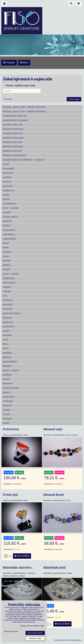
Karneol (7, 252)
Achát (6, 164)
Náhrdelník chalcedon (17, 568)
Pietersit (8, 353)
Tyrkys (6, 410)
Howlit (7, 226)
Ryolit (6, 379)
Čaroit (6, 199)
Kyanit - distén (11, 274)
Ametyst (7, 177)
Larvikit (7, 291)
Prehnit (7, 357)
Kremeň (7, 261)
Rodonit (7, 366)
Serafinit (8, 384)
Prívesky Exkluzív (12, 142)
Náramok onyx (53, 429)
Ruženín (7, 375)
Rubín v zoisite (11, 370)
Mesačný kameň (11, 313)
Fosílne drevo (10, 217)
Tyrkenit (7, 406)
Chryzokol (9, 234)
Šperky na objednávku (15, 155)
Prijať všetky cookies (35, 633)
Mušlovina (8, 327)
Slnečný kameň (11, 388)
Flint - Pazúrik (11, 208)
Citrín (6, 195)
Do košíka (22, 556)
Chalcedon (9, 230)
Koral (6, 256)
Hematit (7, 221)
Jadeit (6, 243)
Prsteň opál (10, 495)
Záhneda (7, 419)
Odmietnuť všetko (35, 638)
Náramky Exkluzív (13, 125)
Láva (5, 296)
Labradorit (9, 278)
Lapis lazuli (9, 283)
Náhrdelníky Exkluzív (15, 116)
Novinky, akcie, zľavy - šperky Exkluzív (24, 107)
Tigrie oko (8, 397)
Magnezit (8, 305)
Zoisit (6, 423)
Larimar (7, 287)
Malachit (8, 309)
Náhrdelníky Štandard (15, 120)
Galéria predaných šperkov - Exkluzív (24, 160)
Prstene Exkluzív (12, 151)
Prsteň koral (11, 429)
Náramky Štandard (13, 129)
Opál (5, 344)
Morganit (8, 322)
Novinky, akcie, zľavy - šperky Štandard (24, 112)
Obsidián (7, 335)
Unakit (6, 414)
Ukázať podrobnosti (11, 631)
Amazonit (8, 173)
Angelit (7, 182)
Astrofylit (8, 191)
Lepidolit (8, 300)
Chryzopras (9, 239)
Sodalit (7, 392)
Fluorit (7, 212)
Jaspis (6, 248)
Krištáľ (7, 265)
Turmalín (8, 401)
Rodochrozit (10, 362)
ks (7, 556)
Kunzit (6, 269)
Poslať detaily (74, 99)
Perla (6, 348)
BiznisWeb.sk (76, 640)
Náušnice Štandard (13, 138)
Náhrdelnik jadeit (55, 568)
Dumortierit (9, 204)
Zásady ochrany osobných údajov (32, 626)
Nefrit (6, 331)
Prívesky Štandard (13, 147)
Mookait (7, 318)
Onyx (5, 340)
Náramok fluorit (54, 495)
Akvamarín (8, 169)
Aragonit (8, 186)
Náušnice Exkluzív (13, 133)
